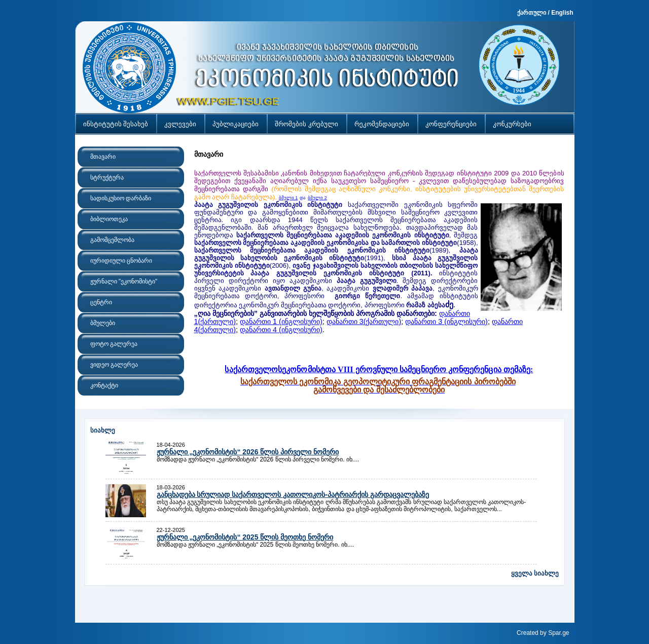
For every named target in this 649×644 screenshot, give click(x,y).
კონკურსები (512, 124)
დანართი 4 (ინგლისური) (281, 330)
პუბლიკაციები (236, 124)
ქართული (532, 13)
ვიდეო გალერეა (114, 365)
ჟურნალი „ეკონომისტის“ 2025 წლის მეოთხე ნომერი (245, 537)
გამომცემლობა (112, 240)
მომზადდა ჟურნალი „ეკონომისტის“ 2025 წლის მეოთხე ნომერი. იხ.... (256, 545)
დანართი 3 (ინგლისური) (446, 321)
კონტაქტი (104, 385)
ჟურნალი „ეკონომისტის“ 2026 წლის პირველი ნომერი (248, 452)
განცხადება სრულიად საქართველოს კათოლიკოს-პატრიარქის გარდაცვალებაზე (293, 494)
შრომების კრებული (307, 124)
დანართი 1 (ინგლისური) (281, 321)
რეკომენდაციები (382, 124)
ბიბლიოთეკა (109, 219)
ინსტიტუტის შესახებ (116, 124)
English (562, 13)
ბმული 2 (317, 198)
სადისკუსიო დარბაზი (121, 198)
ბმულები (103, 323)
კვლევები (180, 124)
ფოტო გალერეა (114, 344)
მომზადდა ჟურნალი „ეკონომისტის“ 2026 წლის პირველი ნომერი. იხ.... (258, 459)
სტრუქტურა (107, 177)
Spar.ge (558, 633)
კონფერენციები (451, 124)
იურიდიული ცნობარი (121, 261)
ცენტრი (101, 302)
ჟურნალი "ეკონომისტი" (124, 281)
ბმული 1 (289, 198)
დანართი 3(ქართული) (364, 321)
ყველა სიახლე (535, 573)
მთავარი (103, 157)
